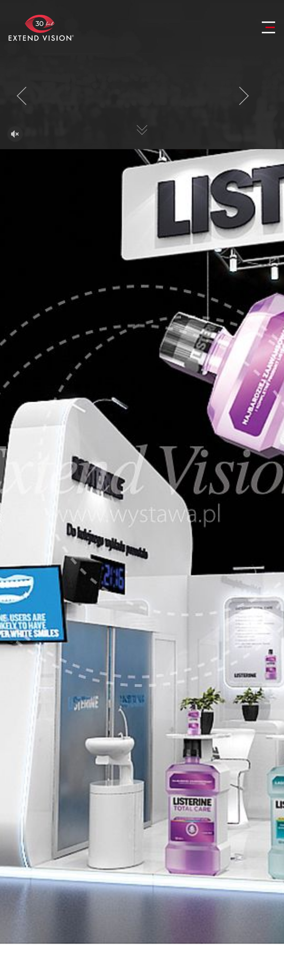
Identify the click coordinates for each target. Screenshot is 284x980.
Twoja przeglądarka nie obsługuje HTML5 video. (142, 103)
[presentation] (26, 96)
